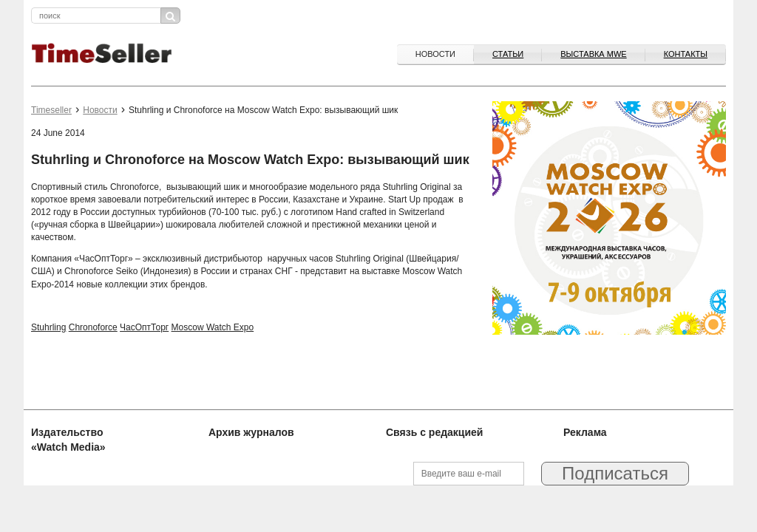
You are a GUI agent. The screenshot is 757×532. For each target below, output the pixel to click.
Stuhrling (48, 327)
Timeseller (51, 110)
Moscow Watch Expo (213, 327)
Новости (435, 54)
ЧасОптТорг (144, 327)
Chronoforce (93, 327)
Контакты (686, 54)
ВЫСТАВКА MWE (593, 54)
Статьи (508, 54)
